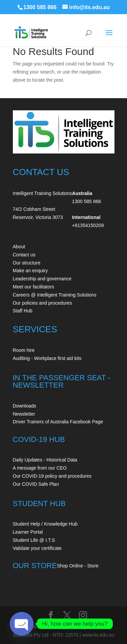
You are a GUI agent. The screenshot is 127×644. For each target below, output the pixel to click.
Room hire (24, 350)
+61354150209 (88, 225)
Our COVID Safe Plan (36, 484)
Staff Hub (23, 311)
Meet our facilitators (34, 287)
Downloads (25, 406)
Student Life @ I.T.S (34, 540)
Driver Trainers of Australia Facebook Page (58, 422)
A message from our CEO (40, 468)
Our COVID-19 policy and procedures (52, 476)
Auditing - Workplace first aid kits (47, 358)
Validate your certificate (37, 548)
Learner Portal (28, 532)
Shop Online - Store (78, 566)
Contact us (24, 255)
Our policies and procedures (43, 303)
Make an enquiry (30, 271)
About (19, 247)
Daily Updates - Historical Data (45, 460)
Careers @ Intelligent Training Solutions (55, 295)
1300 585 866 (40, 7)
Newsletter (24, 414)
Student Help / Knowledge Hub (45, 524)
